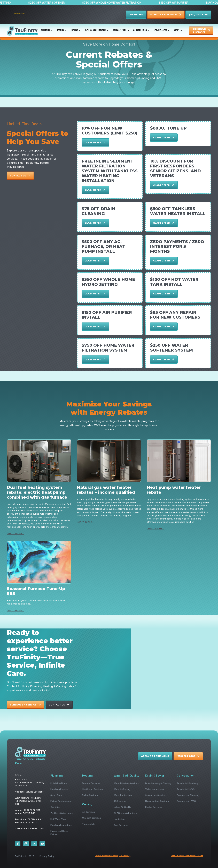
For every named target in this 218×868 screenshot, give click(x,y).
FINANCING (136, 15)
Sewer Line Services (156, 795)
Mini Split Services (91, 818)
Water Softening (122, 789)
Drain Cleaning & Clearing (158, 783)
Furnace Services (91, 783)
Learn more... (15, 533)
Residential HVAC (186, 789)
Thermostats (89, 824)
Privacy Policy (47, 856)
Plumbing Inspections (61, 825)
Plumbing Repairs (59, 789)
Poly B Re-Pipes (59, 783)
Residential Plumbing (187, 783)
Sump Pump (56, 795)
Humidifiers (119, 819)
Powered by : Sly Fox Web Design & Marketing (113, 856)
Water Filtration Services (126, 783)
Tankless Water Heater (62, 813)
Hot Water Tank (58, 819)
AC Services (88, 812)
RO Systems (120, 801)
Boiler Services (90, 795)
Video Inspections (155, 789)
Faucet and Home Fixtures (59, 833)
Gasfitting (55, 807)
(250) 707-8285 (198, 15)
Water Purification (123, 795)
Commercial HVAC (186, 801)
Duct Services (121, 825)
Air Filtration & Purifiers (125, 813)
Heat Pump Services (92, 789)
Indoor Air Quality (122, 807)
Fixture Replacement (61, 801)
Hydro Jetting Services (157, 801)
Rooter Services (154, 807)
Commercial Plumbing (188, 795)
